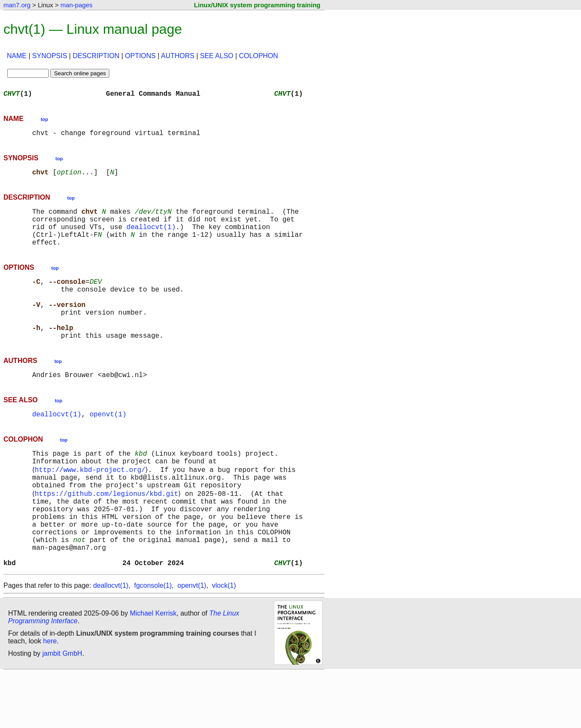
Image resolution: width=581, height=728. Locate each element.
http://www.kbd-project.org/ (92, 504)
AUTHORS (178, 56)
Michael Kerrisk (153, 668)
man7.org (17, 5)
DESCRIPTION (96, 56)
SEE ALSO (217, 56)
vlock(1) (224, 640)
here (50, 696)
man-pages (76, 5)
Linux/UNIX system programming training (257, 5)
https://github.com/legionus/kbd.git (108, 533)
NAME (17, 56)
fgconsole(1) (153, 640)
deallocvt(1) (151, 237)
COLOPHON (258, 56)
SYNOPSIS (50, 56)
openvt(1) (108, 445)
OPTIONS (141, 56)
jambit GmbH (62, 708)
